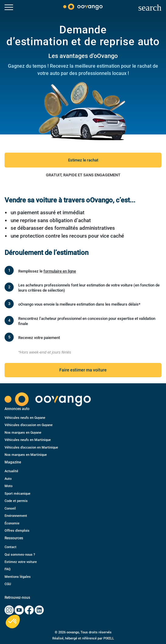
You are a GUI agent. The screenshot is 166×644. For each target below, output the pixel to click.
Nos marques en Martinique (26, 455)
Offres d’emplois (17, 531)
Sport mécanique (17, 494)
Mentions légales (18, 577)
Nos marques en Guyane (23, 433)
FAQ (8, 569)
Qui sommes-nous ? (20, 555)
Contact (10, 547)
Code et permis (16, 501)
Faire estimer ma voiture (83, 370)
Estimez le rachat (83, 160)
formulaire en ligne (60, 271)
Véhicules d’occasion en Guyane (29, 425)
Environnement (16, 516)
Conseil (10, 508)
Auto (8, 479)
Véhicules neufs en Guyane (25, 418)
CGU (8, 584)
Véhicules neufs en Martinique (28, 440)
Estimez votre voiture (21, 562)
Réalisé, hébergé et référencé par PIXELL (83, 638)
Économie (12, 523)
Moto (9, 486)
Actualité (11, 471)
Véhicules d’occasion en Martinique (31, 447)
